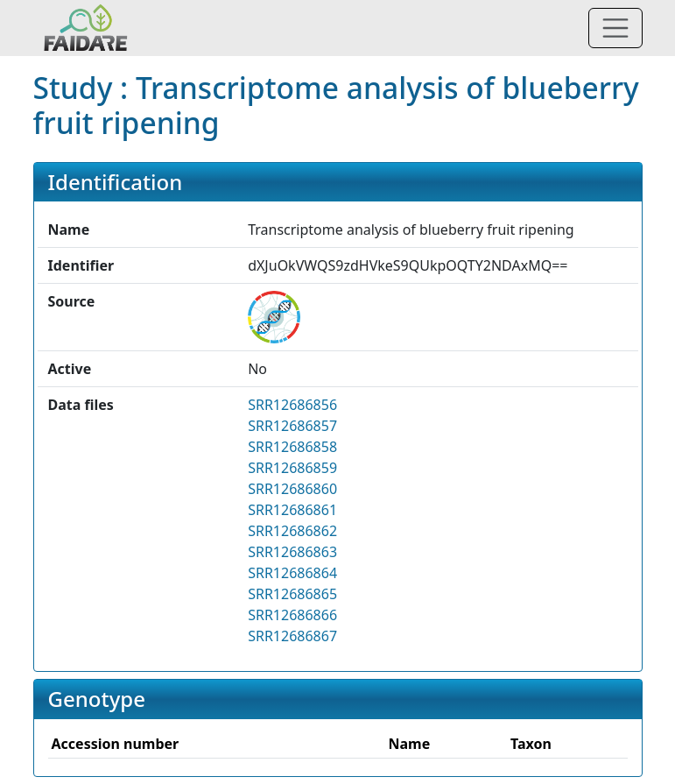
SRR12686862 (292, 531)
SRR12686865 (292, 594)
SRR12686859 (292, 468)
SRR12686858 (292, 447)
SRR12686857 (292, 426)
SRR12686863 (292, 552)
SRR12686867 (292, 636)
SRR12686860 (292, 489)
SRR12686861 (292, 510)
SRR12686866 (292, 615)
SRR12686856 (292, 405)
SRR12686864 (292, 573)
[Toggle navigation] (615, 28)
